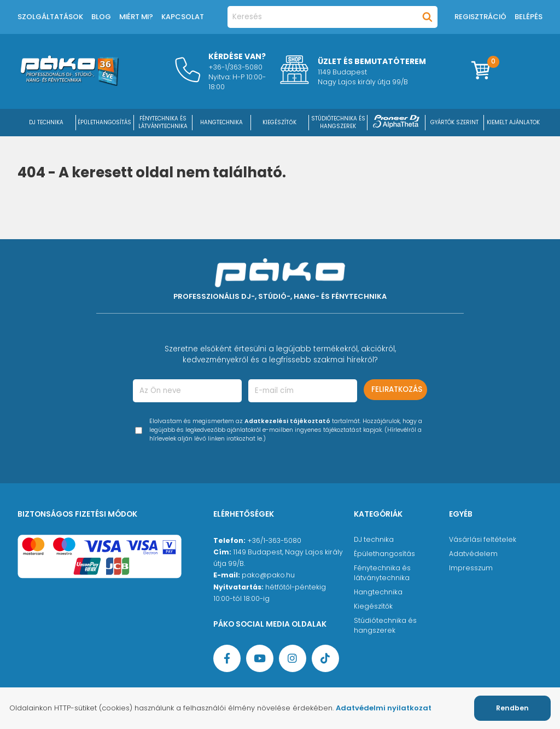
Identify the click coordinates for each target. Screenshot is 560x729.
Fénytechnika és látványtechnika (382, 573)
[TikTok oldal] (325, 658)
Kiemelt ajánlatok (513, 122)
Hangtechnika (378, 592)
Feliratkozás (397, 389)
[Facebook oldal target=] (227, 658)
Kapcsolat (183, 17)
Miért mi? (136, 17)
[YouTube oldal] (260, 658)
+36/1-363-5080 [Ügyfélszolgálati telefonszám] (274, 540)
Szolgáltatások (50, 17)
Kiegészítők (373, 606)
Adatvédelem (473, 554)
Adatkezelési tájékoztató (287, 421)
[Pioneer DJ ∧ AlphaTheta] (396, 122)
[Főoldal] (69, 83)
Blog (101, 17)
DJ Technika (46, 122)
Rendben (512, 708)
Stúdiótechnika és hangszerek (385, 625)
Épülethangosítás (384, 554)
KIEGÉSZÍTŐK (279, 122)
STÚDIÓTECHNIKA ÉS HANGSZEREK (338, 122)
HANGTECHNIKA (221, 122)
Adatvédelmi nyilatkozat (384, 708)
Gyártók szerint (454, 122)
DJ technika (374, 539)
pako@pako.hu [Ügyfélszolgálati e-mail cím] (268, 575)
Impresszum (471, 568)
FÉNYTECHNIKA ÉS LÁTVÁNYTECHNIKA (163, 122)
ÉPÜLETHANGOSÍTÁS (104, 122)
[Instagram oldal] (293, 658)
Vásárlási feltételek (483, 539)
